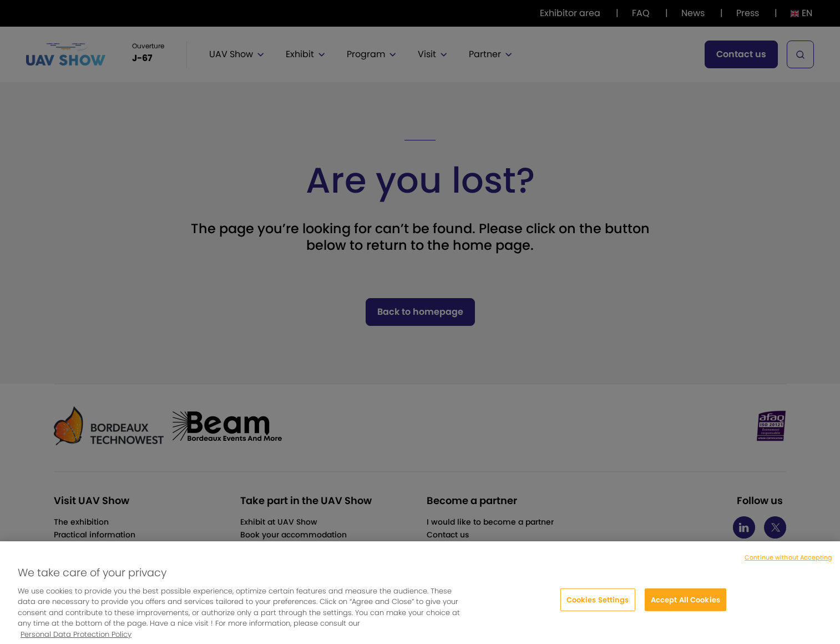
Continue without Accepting (788, 565)
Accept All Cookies (685, 607)
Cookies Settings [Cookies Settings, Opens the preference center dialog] (598, 607)
